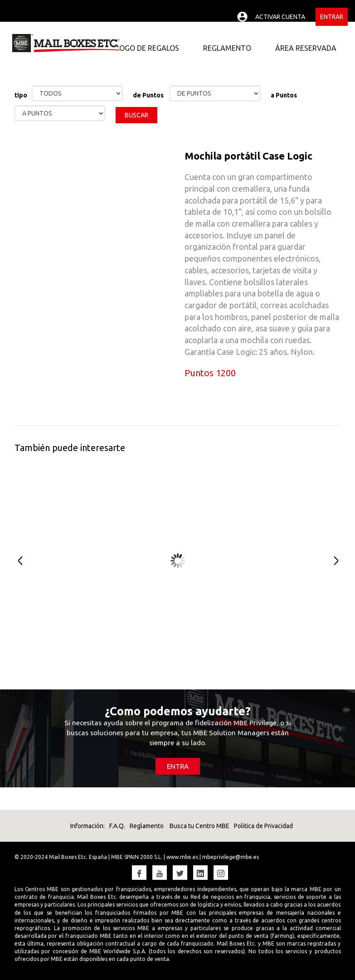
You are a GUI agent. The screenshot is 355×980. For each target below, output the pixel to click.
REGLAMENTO (227, 48)
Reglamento (147, 826)
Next (340, 561)
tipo (21, 95)
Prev (16, 561)
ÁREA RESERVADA (306, 48)
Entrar (332, 17)
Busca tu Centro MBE (199, 826)
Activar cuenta (280, 17)
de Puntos (148, 95)
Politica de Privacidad (263, 826)
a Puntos (284, 95)
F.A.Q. (117, 826)
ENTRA (178, 766)
